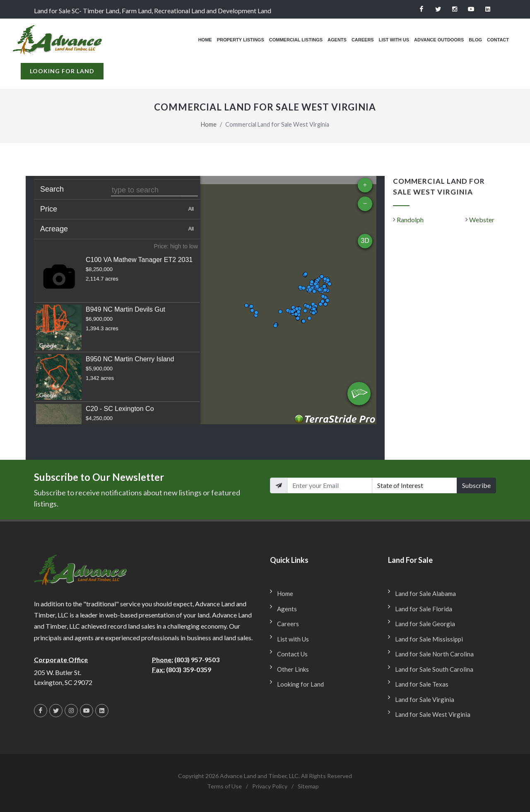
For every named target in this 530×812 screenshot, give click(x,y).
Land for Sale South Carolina (434, 669)
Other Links (293, 669)
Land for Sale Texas (422, 684)
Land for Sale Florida (424, 609)
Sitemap (308, 786)
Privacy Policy (270, 786)
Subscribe (476, 485)
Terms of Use (224, 786)
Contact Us (292, 654)
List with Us (293, 639)
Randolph (410, 220)
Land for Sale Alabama (425, 593)
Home (209, 124)
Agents (287, 609)
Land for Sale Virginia (425, 699)
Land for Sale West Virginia (433, 714)
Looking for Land (62, 78)
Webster (482, 220)
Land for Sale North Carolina (434, 654)
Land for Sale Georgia (425, 624)
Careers (288, 624)
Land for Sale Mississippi (429, 639)
